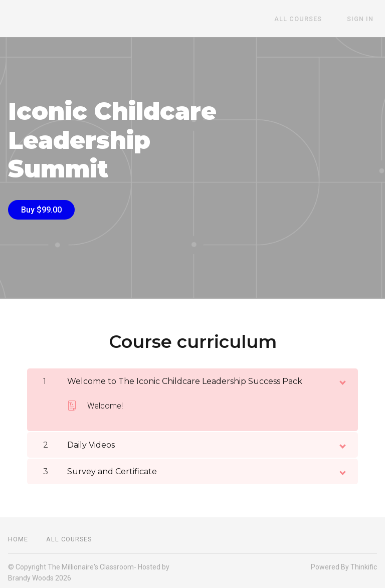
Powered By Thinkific (344, 563)
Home (18, 536)
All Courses (309, 19)
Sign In (364, 19)
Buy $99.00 (41, 210)
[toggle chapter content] (342, 377)
